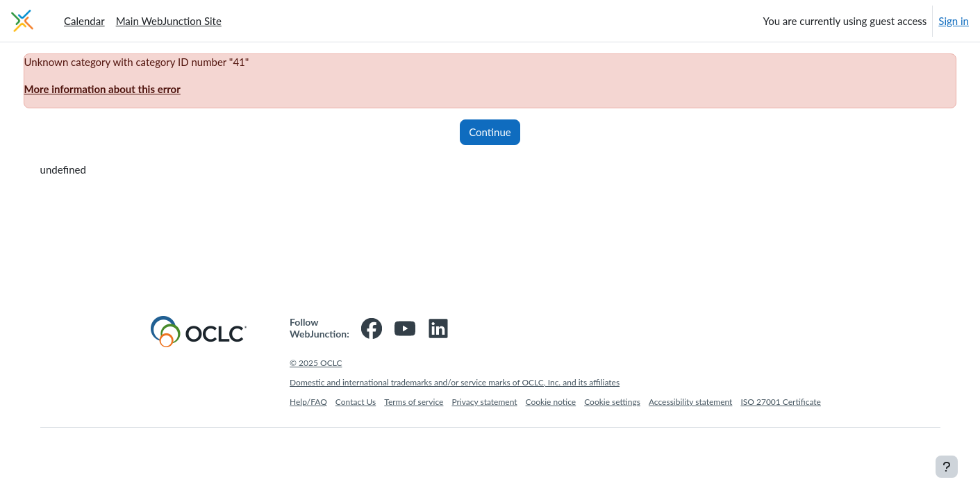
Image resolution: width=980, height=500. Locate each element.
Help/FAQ (308, 402)
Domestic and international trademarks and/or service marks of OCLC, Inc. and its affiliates (455, 382)
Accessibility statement (691, 402)
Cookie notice (551, 402)
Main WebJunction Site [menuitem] (169, 21)
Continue (490, 132)
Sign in (954, 21)
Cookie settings (612, 402)
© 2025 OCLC (316, 363)
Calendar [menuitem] (84, 21)
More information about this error (128, 89)
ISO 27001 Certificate (781, 402)
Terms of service (414, 402)
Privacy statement (484, 402)
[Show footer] (947, 467)
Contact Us (356, 402)
